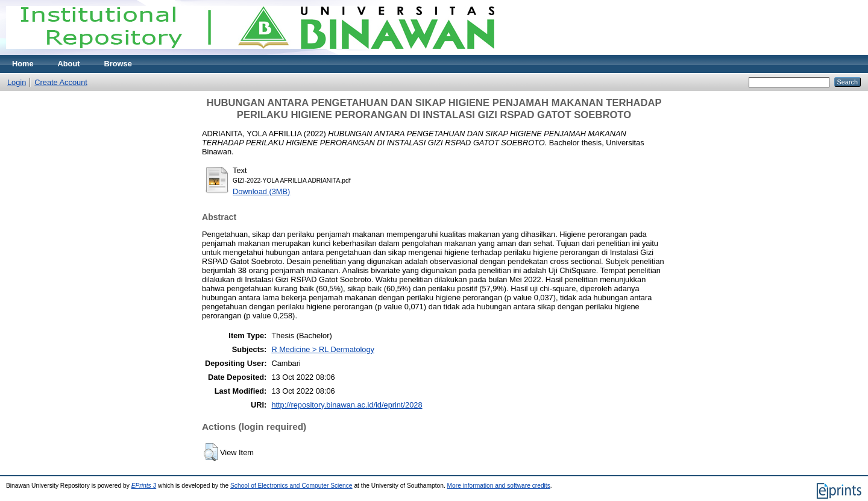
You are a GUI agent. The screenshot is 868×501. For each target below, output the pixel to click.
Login (17, 82)
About (69, 64)
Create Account (61, 82)
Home (23, 64)
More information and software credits (499, 486)
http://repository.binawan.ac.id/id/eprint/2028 (347, 405)
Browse (118, 64)
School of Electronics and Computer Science (291, 486)
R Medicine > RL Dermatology (323, 349)
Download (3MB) (261, 191)
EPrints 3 (144, 486)
